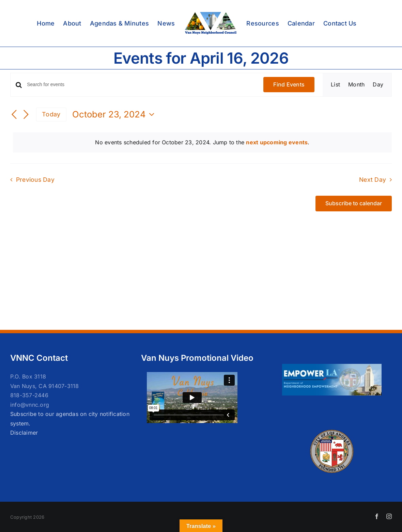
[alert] (202, 143)
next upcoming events (277, 142)
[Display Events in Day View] (378, 85)
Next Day (373, 180)
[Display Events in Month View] (356, 85)
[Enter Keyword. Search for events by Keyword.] (141, 85)
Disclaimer (24, 433)
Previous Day (35, 180)
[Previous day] (14, 115)
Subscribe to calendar (354, 203)
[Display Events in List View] (335, 85)
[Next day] (26, 115)
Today (51, 114)
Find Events (289, 84)
